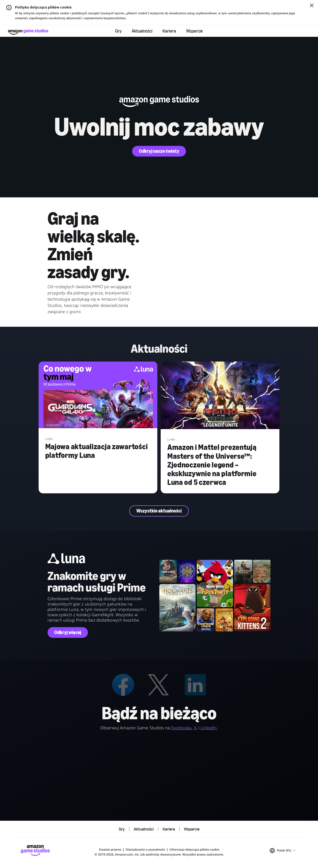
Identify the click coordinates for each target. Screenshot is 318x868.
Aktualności (142, 31)
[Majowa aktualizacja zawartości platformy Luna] (98, 395)
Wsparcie (194, 31)
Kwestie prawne (110, 849)
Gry (118, 31)
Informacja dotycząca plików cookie (194, 849)
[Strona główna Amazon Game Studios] (28, 32)
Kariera (169, 31)
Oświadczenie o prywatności (145, 849)
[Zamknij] (312, 6)
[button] (282, 851)
